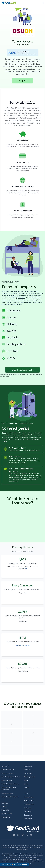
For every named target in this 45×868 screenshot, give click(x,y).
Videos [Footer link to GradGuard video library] (26, 784)
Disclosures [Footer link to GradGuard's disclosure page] (28, 815)
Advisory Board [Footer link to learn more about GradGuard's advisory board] (29, 777)
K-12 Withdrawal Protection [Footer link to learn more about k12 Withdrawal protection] (11, 777)
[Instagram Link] (18, 835)
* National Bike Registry (22, 645)
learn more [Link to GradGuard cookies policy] (18, 864)
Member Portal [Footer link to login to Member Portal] (7, 814)
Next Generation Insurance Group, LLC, (21, 847)
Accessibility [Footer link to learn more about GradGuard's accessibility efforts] (28, 819)
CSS (26, 569)
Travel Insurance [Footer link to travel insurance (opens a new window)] (7, 793)
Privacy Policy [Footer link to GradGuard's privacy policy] (29, 797)
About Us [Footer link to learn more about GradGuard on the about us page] (27, 770)
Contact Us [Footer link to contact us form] (5, 810)
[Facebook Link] (14, 835)
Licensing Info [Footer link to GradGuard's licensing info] (29, 804)
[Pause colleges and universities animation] (43, 756)
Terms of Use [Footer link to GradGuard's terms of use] (29, 801)
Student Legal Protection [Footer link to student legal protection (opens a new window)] (10, 797)
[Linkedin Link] (27, 835)
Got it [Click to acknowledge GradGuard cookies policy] (25, 864)
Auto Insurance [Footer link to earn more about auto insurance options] (7, 780)
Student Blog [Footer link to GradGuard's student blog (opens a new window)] (6, 817)
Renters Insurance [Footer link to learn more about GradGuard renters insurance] (8, 770)
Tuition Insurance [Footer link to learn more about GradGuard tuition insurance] (7, 773)
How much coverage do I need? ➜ (22, 370)
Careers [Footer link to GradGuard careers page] (27, 788)
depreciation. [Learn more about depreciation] (20, 298)
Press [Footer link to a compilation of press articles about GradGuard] (26, 780)
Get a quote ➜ (22, 81)
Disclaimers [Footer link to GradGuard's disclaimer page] (28, 811)
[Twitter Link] (23, 835)
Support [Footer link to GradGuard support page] (4, 806)
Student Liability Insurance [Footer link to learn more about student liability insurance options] (10, 784)
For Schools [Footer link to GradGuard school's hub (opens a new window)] (28, 773)
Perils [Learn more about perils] (4, 433)
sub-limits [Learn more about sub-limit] (13, 296)
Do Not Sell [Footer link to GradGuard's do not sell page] (28, 808)
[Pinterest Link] (31, 835)
